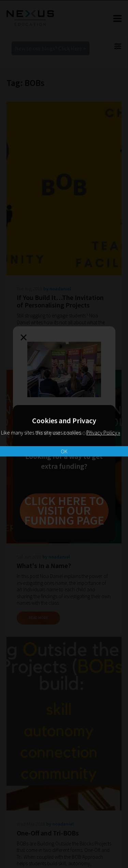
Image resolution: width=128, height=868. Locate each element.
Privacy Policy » (103, 432)
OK (64, 451)
